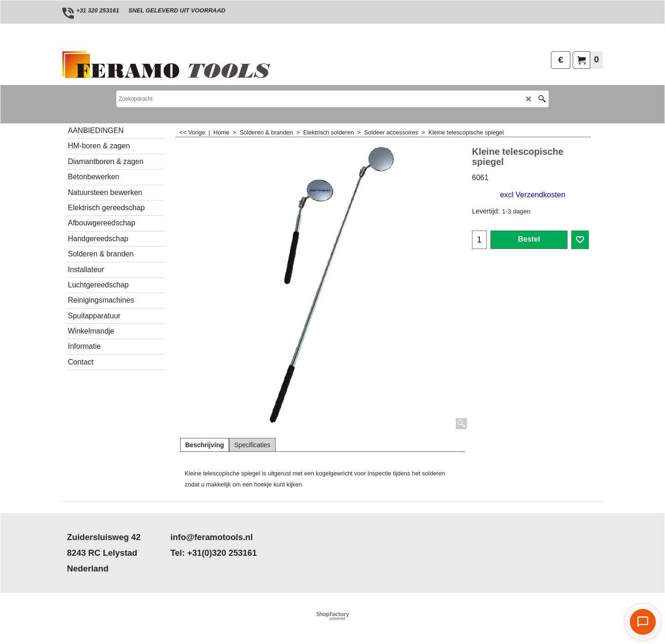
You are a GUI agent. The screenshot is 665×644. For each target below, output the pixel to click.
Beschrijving (205, 445)
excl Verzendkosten (533, 194)
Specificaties (252, 445)
